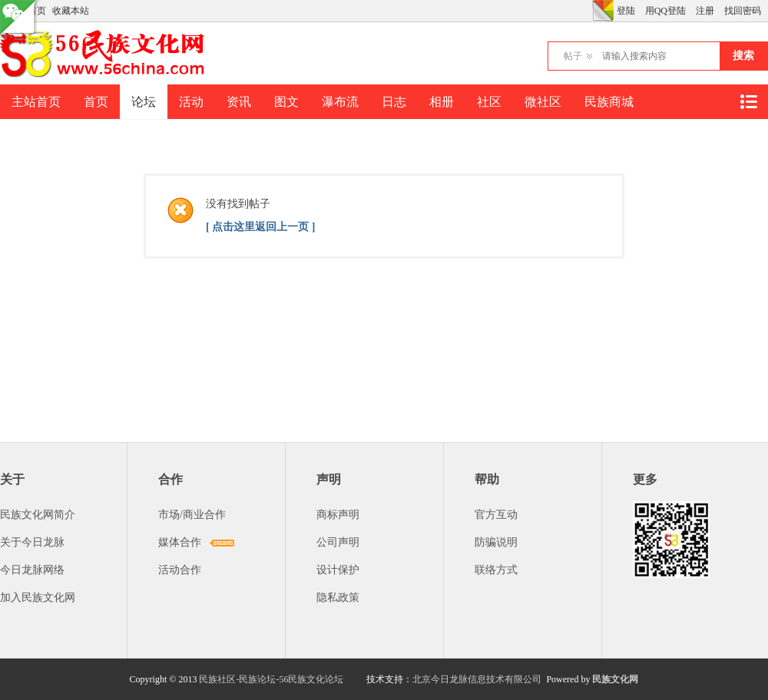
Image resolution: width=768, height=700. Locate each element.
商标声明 (338, 515)
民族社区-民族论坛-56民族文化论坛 (271, 679)
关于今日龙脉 (32, 542)
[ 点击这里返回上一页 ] (260, 227)
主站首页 (36, 102)
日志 (394, 102)
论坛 (144, 102)
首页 (96, 102)
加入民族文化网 (38, 598)
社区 (489, 102)
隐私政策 (338, 598)
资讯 (239, 102)
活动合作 (180, 570)
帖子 (573, 56)
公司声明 (338, 542)
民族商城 (609, 102)
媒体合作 (180, 542)
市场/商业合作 (192, 515)
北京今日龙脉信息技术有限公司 (477, 679)
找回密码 (743, 11)
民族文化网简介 (38, 515)
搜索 (743, 56)
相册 (442, 102)
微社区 (543, 102)
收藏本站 (71, 11)
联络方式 (496, 570)
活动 (191, 102)
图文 (286, 102)
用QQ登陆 (665, 11)
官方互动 (496, 515)
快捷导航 (748, 102)
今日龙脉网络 (32, 570)
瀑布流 (340, 102)
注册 (705, 11)
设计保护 (338, 570)
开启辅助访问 (588, 11)
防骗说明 (496, 542)
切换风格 (603, 11)
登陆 (626, 11)
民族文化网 (615, 679)
